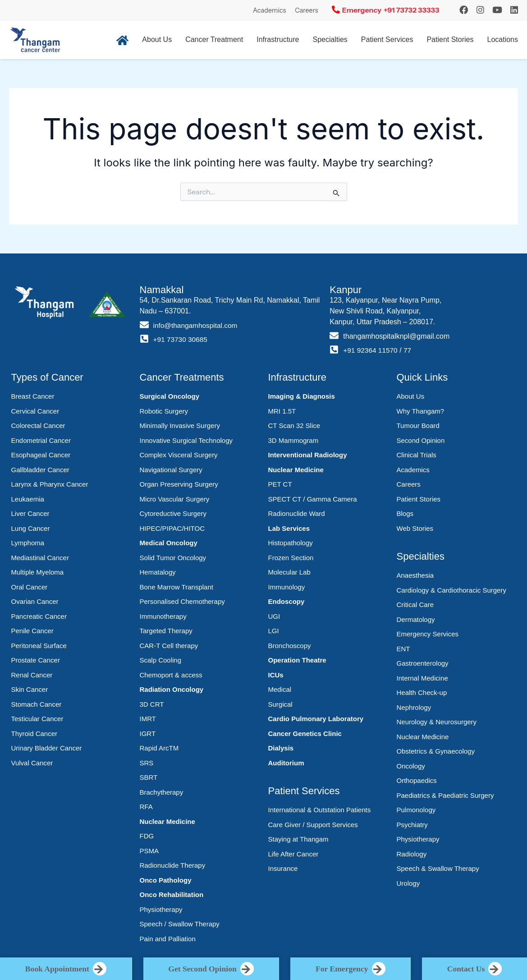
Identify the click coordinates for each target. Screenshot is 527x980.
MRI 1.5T (282, 411)
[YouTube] (497, 10)
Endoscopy (286, 601)
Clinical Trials (417, 455)
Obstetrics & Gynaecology (436, 751)
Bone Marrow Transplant (176, 587)
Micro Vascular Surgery (175, 499)
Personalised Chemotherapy (182, 601)
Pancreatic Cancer (39, 616)
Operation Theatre (297, 660)
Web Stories (415, 528)
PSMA (149, 851)
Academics (269, 10)
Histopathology (291, 543)
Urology (408, 883)
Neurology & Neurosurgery (437, 722)
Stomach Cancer (37, 704)
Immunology (287, 587)
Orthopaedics (417, 780)
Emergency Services (428, 634)
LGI (274, 631)
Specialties (330, 39)
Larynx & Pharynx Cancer (50, 484)
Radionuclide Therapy (173, 865)
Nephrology (414, 707)
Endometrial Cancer (41, 440)
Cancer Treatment (214, 39)
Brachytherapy (162, 792)
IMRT (148, 719)
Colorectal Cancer (38, 426)
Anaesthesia (415, 575)
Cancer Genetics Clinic (305, 734)
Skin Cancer (30, 689)
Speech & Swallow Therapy (438, 868)
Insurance (283, 868)
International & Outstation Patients (320, 810)
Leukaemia (28, 499)
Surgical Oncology (170, 396)
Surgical (280, 704)
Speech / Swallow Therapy (180, 924)
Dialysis (281, 748)
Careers (307, 10)
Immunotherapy (163, 616)
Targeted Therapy (166, 631)
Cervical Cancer (35, 411)
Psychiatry (412, 825)
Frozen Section (291, 558)
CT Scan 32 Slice (294, 426)
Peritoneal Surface (39, 646)
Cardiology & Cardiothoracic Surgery (451, 590)
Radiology (412, 854)
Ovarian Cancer (35, 601)
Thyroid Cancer (34, 734)
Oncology (411, 766)
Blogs (405, 513)
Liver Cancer (30, 513)
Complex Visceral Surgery (179, 455)
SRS (147, 763)
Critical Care (415, 605)
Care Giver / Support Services (313, 825)
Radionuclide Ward (297, 513)
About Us (157, 39)
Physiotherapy (161, 909)
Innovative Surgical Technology (186, 440)
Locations (503, 39)
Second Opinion (421, 440)
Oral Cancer (30, 587)
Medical (280, 689)
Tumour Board (418, 426)
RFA (146, 807)
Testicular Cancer (37, 719)
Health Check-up (422, 692)
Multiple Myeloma (38, 572)
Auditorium (286, 763)
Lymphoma (28, 543)
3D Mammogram (293, 440)
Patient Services (387, 39)
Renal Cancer (32, 675)
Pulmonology (416, 810)
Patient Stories (450, 39)
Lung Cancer (31, 528)
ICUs (276, 675)
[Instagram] (464, 10)
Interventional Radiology (308, 455)
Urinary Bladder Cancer (47, 748)
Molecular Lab (289, 572)
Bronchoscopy (290, 646)
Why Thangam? (421, 411)
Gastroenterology (423, 663)
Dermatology (416, 619)
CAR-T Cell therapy (169, 646)
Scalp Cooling (161, 660)
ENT (403, 649)
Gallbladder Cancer (40, 470)
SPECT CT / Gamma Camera (313, 499)
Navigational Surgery (171, 470)
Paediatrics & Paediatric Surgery (445, 795)
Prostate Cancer (36, 660)
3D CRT (152, 704)
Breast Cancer (33, 396)
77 (410, 350)
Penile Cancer (32, 631)
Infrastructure (278, 39)
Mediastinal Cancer (40, 558)
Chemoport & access (171, 675)
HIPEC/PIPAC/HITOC (172, 528)
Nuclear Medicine (167, 821)
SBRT (149, 777)
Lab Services (289, 528)
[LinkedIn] (514, 10)
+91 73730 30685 (181, 339)
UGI (274, 616)
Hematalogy (158, 572)
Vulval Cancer (32, 763)
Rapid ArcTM (159, 748)
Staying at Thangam (298, 839)
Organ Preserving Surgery (179, 484)
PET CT (280, 484)
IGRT (148, 734)
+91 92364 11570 (371, 350)
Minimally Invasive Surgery (180, 426)
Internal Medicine (422, 678)
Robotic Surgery (164, 411)
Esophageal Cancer (41, 455)
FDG (147, 836)
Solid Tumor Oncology (173, 558)
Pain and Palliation (168, 939)
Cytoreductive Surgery (173, 513)
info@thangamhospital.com (197, 325)
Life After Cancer (293, 854)
